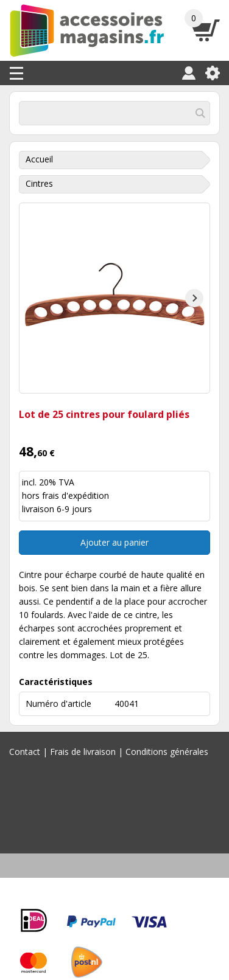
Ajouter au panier (114, 542)
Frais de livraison (83, 752)
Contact (25, 752)
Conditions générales (167, 752)
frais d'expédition (76, 495)
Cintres (39, 183)
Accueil (39, 159)
